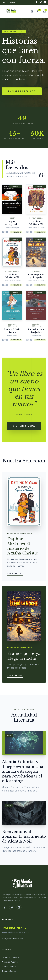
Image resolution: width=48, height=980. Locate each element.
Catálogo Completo (11, 957)
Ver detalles (15, 573)
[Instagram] (45, 2)
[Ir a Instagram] (19, 907)
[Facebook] (36, 2)
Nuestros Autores (10, 962)
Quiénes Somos (9, 971)
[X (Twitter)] (41, 2)
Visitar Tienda (24, 426)
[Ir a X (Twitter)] (12, 907)
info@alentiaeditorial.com (13, 938)
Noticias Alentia (9, 966)
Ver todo (42, 175)
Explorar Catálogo (22, 91)
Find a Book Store (9, 2)
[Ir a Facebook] (5, 907)
